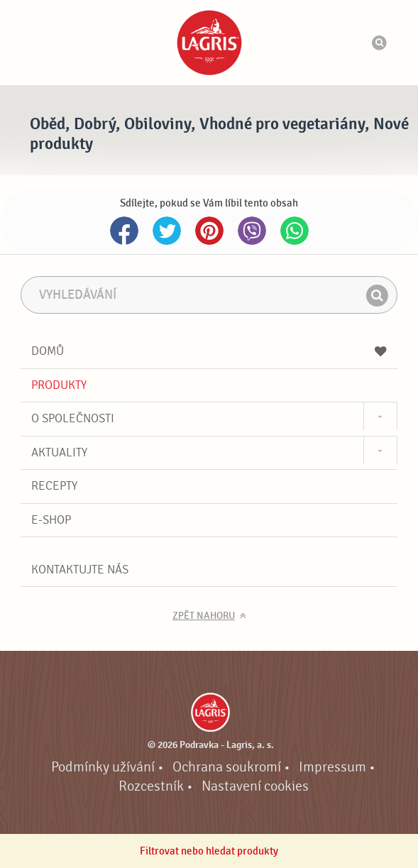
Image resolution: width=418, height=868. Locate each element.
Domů (209, 351)
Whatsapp (295, 231)
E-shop (51, 520)
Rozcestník (151, 786)
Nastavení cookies (255, 786)
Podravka (209, 43)
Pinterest (209, 231)
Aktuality (59, 452)
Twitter (167, 231)
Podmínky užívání (103, 767)
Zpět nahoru (204, 616)
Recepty (54, 486)
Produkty (59, 385)
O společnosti (73, 418)
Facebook (124, 231)
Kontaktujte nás (80, 570)
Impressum (332, 767)
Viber (252, 231)
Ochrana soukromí (227, 767)
